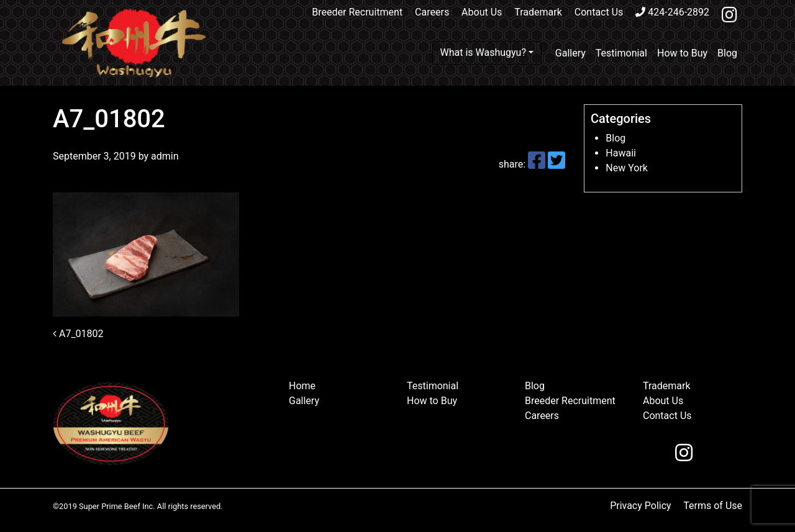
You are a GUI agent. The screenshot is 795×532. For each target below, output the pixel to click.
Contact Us (599, 12)
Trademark (538, 12)
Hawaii (621, 153)
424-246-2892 (672, 12)
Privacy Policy (641, 506)
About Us (482, 12)
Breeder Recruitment (357, 12)
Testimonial (621, 53)
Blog (727, 53)
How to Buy (682, 53)
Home (302, 386)
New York (627, 168)
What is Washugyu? (484, 52)
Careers (432, 12)
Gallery (570, 53)
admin (163, 156)
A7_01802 (78, 334)
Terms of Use (713, 506)
